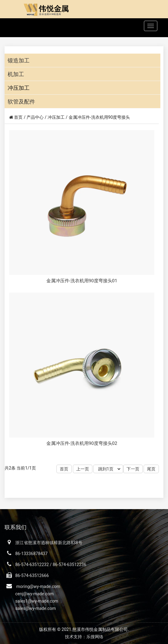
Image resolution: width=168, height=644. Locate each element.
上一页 (83, 469)
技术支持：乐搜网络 (84, 637)
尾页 (151, 469)
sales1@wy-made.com (37, 601)
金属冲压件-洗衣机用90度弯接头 (99, 117)
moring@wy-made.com (38, 586)
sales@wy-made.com (36, 608)
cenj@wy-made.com (34, 594)
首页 (18, 117)
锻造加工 (19, 60)
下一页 (133, 469)
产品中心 (35, 117)
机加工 (16, 74)
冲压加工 (19, 88)
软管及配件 (21, 102)
